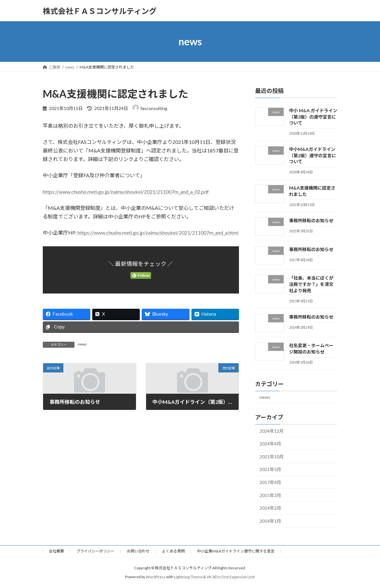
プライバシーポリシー (95, 551)
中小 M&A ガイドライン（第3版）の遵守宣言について (313, 117)
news (82, 344)
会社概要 (56, 551)
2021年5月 (270, 470)
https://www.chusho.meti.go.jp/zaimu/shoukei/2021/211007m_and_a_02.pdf (126, 192)
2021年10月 (272, 457)
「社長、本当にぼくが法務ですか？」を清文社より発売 (311, 284)
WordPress (156, 577)
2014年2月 (270, 508)
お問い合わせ (138, 551)
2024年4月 (270, 444)
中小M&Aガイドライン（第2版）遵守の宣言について (312, 155)
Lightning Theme (188, 577)
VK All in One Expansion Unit (231, 577)
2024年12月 (272, 431)
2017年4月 (270, 482)
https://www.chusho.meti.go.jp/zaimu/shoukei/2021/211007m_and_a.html (158, 233)
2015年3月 (270, 495)
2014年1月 (270, 521)
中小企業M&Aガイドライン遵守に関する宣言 (236, 551)
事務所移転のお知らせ (311, 220)
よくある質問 (173, 551)
